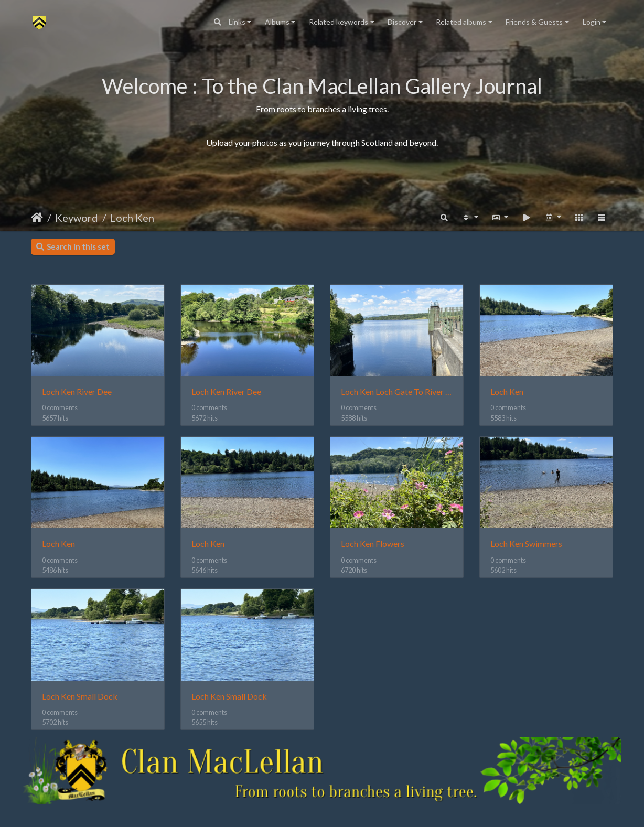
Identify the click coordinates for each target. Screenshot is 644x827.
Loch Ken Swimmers (526, 544)
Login (592, 22)
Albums (277, 22)
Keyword (77, 218)
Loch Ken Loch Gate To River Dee (397, 391)
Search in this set (73, 246)
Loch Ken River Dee (77, 391)
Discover (402, 22)
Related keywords (339, 22)
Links (237, 22)
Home (37, 218)
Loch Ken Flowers (373, 544)
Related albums (461, 22)
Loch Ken (132, 218)
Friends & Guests (534, 22)
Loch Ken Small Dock (80, 696)
